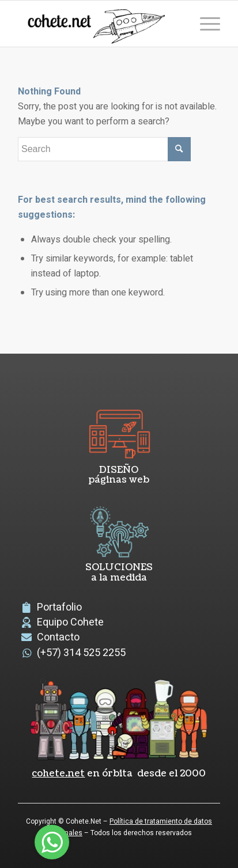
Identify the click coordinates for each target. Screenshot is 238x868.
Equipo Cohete (70, 622)
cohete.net (58, 774)
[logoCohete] (99, 24)
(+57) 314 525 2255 (81, 653)
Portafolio (59, 607)
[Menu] (204, 24)
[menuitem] (204, 24)
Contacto (58, 637)
